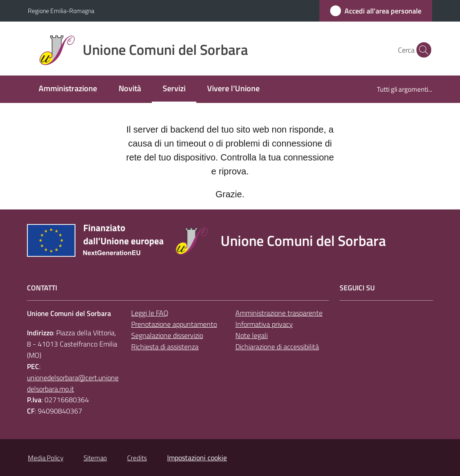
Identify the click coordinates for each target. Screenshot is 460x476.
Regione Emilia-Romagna (61, 11)
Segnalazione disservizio (167, 335)
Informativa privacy (264, 324)
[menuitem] (68, 89)
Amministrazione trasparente (279, 313)
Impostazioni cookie (197, 458)
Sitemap (95, 458)
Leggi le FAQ (150, 313)
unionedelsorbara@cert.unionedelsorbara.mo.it (73, 383)
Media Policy (46, 458)
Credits (137, 458)
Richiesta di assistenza (165, 347)
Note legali (252, 335)
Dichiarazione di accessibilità (277, 347)
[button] (421, 50)
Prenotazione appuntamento (174, 324)
